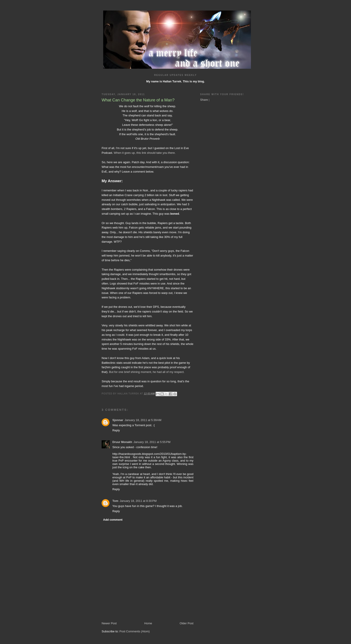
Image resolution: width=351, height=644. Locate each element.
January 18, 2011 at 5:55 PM (152, 442)
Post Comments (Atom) (135, 631)
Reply (116, 430)
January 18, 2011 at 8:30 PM (138, 501)
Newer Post (109, 623)
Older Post (187, 623)
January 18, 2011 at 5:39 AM (143, 420)
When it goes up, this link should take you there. (145, 153)
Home (148, 623)
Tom (115, 501)
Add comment (113, 520)
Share (204, 100)
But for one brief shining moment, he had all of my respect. (147, 372)
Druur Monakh (122, 442)
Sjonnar (118, 420)
